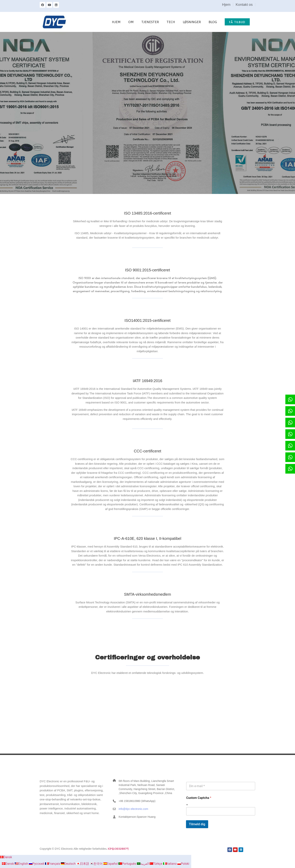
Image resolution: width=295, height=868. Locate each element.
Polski (183, 864)
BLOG (213, 22)
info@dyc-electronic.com (133, 809)
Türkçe (156, 864)
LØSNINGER (192, 22)
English (22, 864)
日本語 (83, 864)
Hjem (226, 5)
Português (128, 864)
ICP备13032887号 (118, 849)
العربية (143, 864)
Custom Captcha (199, 798)
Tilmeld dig (197, 824)
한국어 (97, 864)
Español (111, 864)
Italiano (170, 864)
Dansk (6, 857)
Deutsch (69, 864)
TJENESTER (150, 22)
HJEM (116, 22)
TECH (171, 22)
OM (131, 22)
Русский (37, 864)
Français (53, 864)
